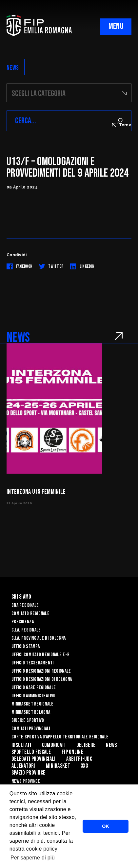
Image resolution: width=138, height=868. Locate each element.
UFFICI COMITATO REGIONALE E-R (40, 655)
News (111, 745)
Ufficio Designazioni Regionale (41, 671)
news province (26, 781)
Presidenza (23, 622)
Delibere (86, 745)
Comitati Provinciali (31, 729)
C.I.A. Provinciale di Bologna (39, 638)
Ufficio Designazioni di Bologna (42, 679)
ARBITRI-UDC (79, 759)
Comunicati (54, 745)
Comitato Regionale (30, 614)
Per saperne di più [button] (33, 858)
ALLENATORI (23, 766)
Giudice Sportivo (28, 720)
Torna (122, 125)
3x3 (84, 766)
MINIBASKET (58, 766)
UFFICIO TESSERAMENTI (33, 663)
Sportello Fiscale (31, 752)
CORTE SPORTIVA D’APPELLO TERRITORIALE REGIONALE (60, 737)
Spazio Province (28, 773)
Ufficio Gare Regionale (34, 688)
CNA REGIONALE (25, 605)
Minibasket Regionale (33, 704)
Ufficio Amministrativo (33, 696)
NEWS (13, 68)
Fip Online (72, 752)
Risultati (21, 745)
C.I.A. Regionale (26, 630)
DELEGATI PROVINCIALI (34, 759)
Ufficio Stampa (26, 646)
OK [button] (106, 826)
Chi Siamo (21, 597)
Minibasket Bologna (31, 712)
